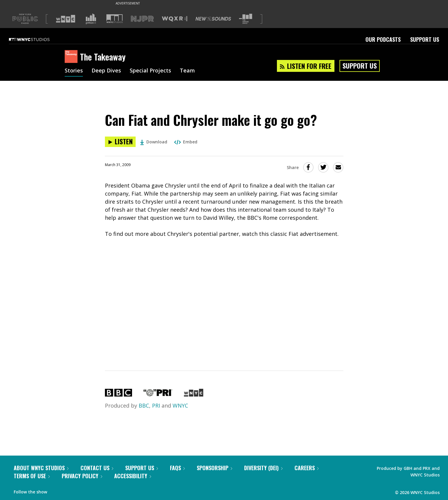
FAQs (177, 468)
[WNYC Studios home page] (37, 39)
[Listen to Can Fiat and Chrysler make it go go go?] (120, 142)
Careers (307, 468)
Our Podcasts (383, 39)
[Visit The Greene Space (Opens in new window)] (246, 19)
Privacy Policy (82, 476)
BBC (144, 405)
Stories (74, 71)
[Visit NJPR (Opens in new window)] (142, 19)
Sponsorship (214, 468)
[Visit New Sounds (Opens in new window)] (213, 19)
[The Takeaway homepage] (72, 57)
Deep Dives (106, 71)
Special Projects (150, 71)
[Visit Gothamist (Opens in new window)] (91, 19)
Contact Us (97, 468)
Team (187, 71)
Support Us (425, 39)
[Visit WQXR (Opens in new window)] (175, 19)
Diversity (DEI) (263, 468)
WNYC (180, 405)
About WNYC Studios (41, 468)
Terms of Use (32, 476)
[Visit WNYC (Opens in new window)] (66, 19)
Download (154, 142)
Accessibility (133, 476)
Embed (186, 142)
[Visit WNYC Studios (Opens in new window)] (115, 19)
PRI (156, 405)
